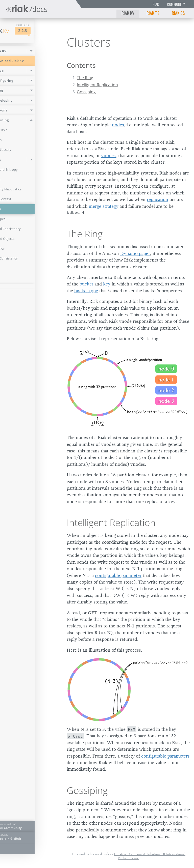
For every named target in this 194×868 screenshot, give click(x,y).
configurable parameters (165, 756)
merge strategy (104, 206)
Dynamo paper (135, 253)
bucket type (86, 291)
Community (176, 4)
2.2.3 (45, 31)
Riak (156, 4)
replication (157, 199)
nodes (118, 125)
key (107, 284)
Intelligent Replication (97, 85)
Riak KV (128, 13)
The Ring (85, 78)
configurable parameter (118, 575)
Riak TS (153, 13)
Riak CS (178, 13)
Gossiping (86, 92)
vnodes (108, 156)
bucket (86, 284)
